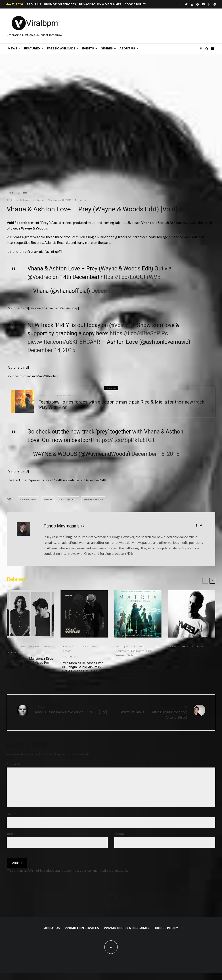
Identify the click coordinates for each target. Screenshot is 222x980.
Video (45, 646)
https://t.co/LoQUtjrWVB (131, 277)
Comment (14, 764)
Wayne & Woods (94, 499)
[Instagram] (192, 4)
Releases (25, 200)
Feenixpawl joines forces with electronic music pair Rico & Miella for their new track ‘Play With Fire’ (121, 405)
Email (11, 841)
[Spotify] (215, 4)
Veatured (38, 200)
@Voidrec (39, 277)
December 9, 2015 (114, 291)
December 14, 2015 (51, 350)
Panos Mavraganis (62, 526)
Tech (130, 655)
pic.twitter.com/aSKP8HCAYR (64, 342)
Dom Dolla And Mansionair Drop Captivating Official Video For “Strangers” (30, 663)
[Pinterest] (198, 4)
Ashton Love (29, 499)
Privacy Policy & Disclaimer (100, 4)
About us (34, 4)
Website (119, 841)
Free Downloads (61, 48)
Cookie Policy (135, 4)
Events (88, 48)
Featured (32, 48)
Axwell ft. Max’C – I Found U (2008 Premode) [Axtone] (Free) (151, 712)
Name (11, 821)
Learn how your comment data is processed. (96, 878)
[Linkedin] (209, 4)
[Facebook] (181, 4)
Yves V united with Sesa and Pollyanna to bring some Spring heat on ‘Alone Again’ (191, 657)
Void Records (69, 499)
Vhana (49, 499)
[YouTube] (203, 4)
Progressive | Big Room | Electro (72, 396)
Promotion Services (60, 4)
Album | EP (68, 646)
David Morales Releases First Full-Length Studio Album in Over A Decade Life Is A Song (82, 667)
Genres (107, 48)
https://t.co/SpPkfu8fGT (125, 440)
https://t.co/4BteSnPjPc (139, 333)
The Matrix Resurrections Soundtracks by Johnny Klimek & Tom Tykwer (137, 672)
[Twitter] (186, 4)
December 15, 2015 (155, 454)
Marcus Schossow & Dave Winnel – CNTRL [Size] (71, 709)
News (13, 48)
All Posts (12, 200)
